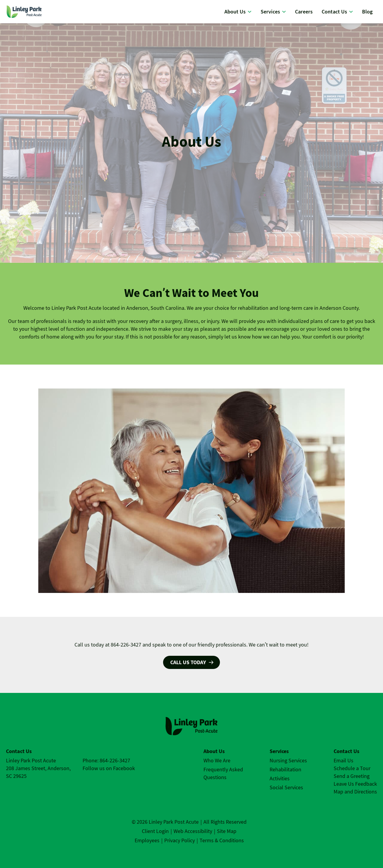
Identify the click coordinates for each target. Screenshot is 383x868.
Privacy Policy (180, 840)
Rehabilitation (285, 769)
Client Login (155, 831)
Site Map (227, 831)
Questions (215, 777)
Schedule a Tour (352, 768)
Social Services (286, 787)
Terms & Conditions (222, 840)
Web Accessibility (193, 831)
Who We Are (217, 760)
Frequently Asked (223, 769)
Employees (147, 840)
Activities (280, 778)
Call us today (188, 662)
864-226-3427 (115, 760)
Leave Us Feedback (355, 784)
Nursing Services (288, 760)
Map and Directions (355, 792)
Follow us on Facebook (109, 768)
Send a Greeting (352, 776)
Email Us (344, 760)
